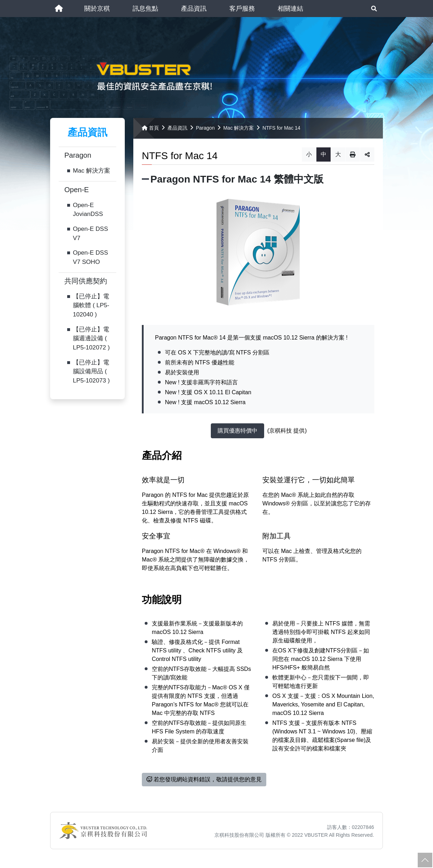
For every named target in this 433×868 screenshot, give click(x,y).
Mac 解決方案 (92, 172)
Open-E (77, 191)
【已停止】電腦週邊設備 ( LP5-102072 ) (91, 340)
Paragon (78, 157)
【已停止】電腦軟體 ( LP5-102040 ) (91, 307)
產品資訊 (177, 129)
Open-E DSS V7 (90, 235)
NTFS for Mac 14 (281, 129)
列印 (353, 156)
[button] (97, 9)
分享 (367, 156)
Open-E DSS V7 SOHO (90, 259)
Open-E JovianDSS (88, 211)
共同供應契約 (86, 282)
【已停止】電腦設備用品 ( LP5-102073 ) (91, 373)
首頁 (150, 129)
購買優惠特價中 (237, 432)
